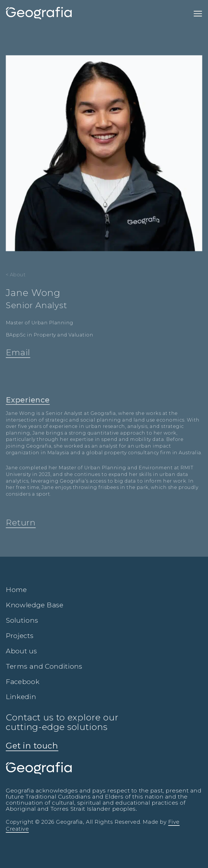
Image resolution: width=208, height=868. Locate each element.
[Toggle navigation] (198, 13)
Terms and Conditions (44, 666)
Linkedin (21, 697)
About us (21, 651)
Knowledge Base (35, 605)
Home (16, 590)
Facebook (23, 682)
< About (16, 275)
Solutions (22, 620)
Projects (20, 636)
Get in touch (32, 746)
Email (18, 352)
